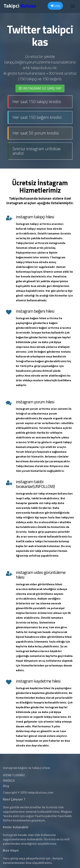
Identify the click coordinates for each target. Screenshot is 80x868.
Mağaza (66, 812)
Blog (6, 786)
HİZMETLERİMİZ (14, 775)
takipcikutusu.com (40, 792)
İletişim (58, 858)
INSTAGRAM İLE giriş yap (40, 88)
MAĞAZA (9, 781)
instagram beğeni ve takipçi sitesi (27, 768)
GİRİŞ (56, 6)
